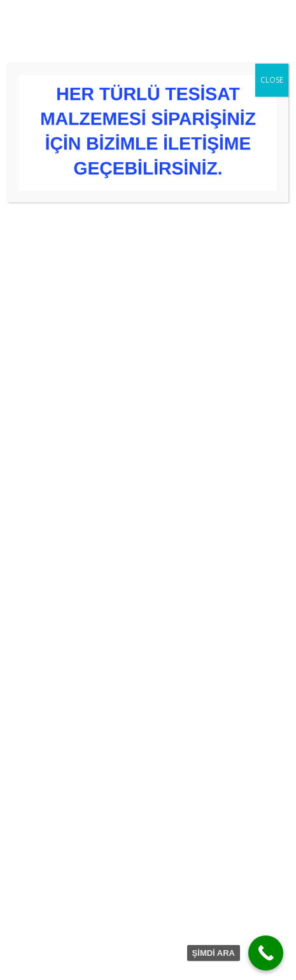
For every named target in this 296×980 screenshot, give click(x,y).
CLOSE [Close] (272, 80)
